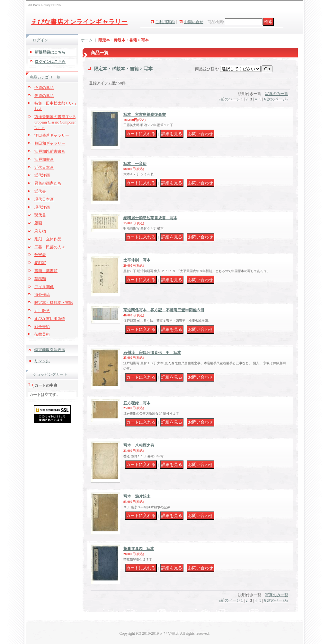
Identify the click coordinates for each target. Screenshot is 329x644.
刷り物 (40, 231)
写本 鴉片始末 (137, 496)
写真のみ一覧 (277, 94)
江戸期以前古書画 (50, 151)
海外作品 (42, 295)
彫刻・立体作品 (48, 239)
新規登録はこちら (50, 52)
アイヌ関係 (44, 287)
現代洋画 (42, 207)
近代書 (40, 191)
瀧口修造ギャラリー (52, 135)
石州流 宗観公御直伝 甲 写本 (152, 353)
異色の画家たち (48, 183)
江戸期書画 (44, 159)
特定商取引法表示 (50, 350)
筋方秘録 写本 (137, 403)
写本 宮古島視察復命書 (145, 115)
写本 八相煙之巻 (139, 445)
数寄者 (40, 255)
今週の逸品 (44, 88)
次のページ (278, 99)
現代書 (40, 215)
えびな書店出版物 (50, 319)
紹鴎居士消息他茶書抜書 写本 (150, 218)
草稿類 (40, 279)
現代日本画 (44, 199)
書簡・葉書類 (46, 271)
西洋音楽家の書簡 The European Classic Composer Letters (55, 122)
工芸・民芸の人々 (50, 247)
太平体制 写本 (137, 260)
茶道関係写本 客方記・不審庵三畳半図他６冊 (164, 310)
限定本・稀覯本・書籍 (54, 303)
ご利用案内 (165, 22)
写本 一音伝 (135, 164)
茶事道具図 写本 (139, 549)
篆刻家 (40, 263)
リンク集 (42, 361)
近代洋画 (42, 175)
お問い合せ (194, 22)
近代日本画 (44, 167)
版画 (38, 223)
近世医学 (42, 311)
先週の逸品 (44, 96)
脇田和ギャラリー (50, 143)
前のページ (229, 99)
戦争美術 (42, 327)
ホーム (87, 40)
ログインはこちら (50, 62)
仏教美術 (42, 334)
